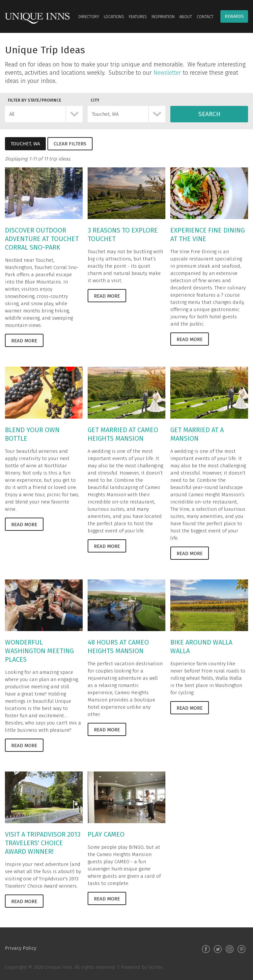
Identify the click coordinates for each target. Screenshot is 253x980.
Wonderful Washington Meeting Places (39, 651)
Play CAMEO (106, 834)
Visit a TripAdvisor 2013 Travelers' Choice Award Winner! (43, 843)
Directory (89, 17)
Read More (24, 341)
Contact (205, 17)
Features (138, 17)
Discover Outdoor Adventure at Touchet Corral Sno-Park (42, 239)
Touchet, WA (105, 114)
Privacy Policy (21, 948)
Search (209, 114)
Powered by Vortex (142, 967)
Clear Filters (70, 144)
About (186, 17)
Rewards (234, 16)
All (12, 114)
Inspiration (163, 17)
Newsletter (167, 73)
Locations (114, 17)
